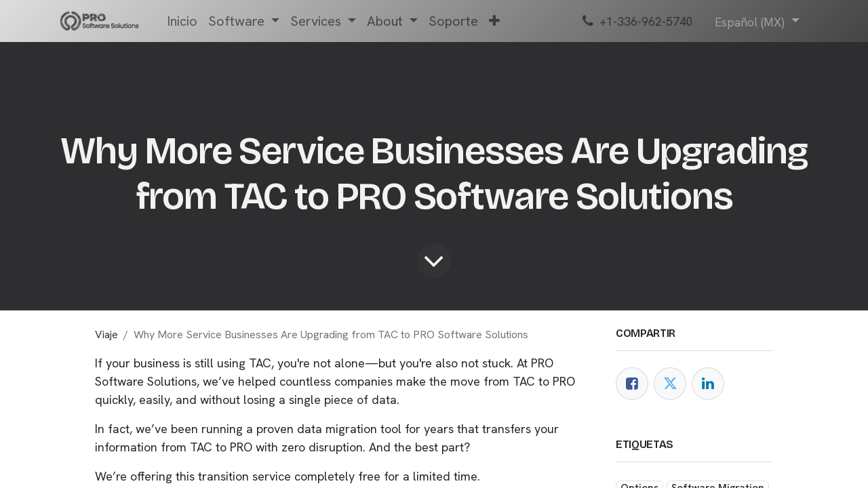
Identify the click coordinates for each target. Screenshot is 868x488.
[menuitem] (182, 21)
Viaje (106, 334)
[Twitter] (670, 384)
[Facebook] (632, 384)
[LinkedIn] (708, 384)
